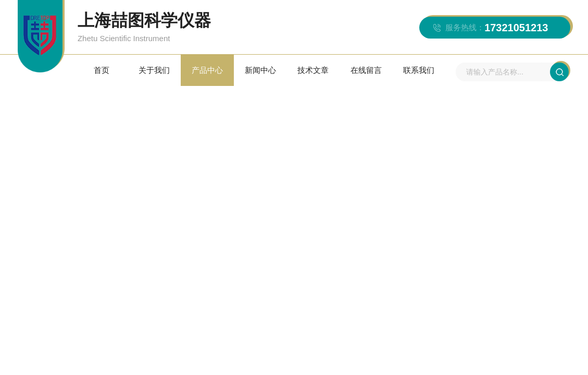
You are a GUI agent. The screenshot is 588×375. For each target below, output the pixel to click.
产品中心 (207, 70)
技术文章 (313, 70)
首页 (102, 70)
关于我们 (154, 70)
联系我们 (419, 70)
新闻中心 (260, 70)
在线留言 (366, 70)
